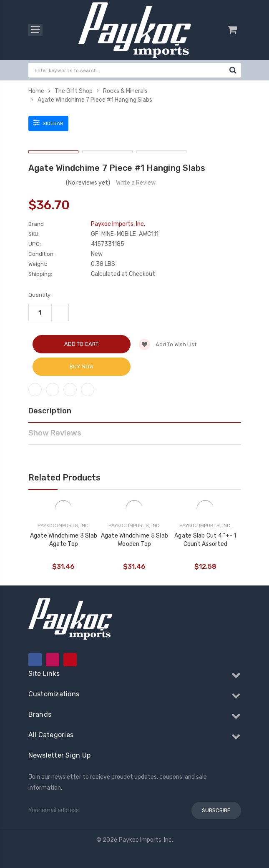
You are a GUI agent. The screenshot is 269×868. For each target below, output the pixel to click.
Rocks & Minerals (125, 91)
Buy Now (82, 366)
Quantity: (40, 295)
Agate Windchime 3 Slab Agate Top (64, 540)
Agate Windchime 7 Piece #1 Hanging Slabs (95, 100)
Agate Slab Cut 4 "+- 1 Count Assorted (205, 540)
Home (36, 91)
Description (50, 411)
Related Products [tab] (64, 478)
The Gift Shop (74, 91)
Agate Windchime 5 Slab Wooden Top (135, 540)
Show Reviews (55, 433)
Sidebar (48, 123)
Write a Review (136, 183)
